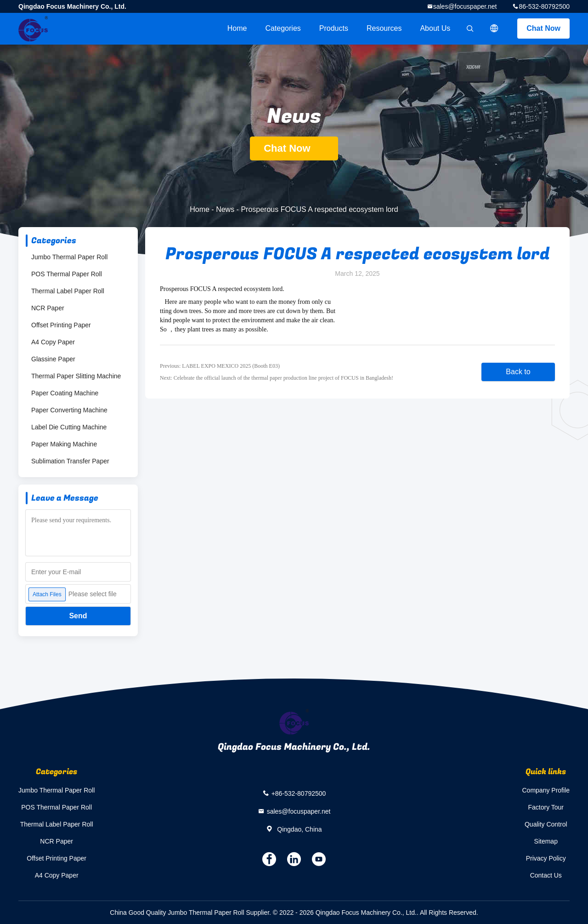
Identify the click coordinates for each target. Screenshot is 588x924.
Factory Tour (546, 807)
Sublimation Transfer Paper (70, 461)
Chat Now (543, 28)
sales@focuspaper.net (465, 6)
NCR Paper (48, 308)
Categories (283, 28)
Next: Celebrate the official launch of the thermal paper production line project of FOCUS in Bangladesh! (277, 378)
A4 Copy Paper (53, 342)
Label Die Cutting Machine (69, 427)
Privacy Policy (546, 858)
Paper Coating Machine (65, 393)
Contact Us (546, 875)
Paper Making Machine (64, 444)
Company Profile (546, 790)
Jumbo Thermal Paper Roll (69, 257)
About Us (435, 28)
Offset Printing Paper (61, 325)
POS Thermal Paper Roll (67, 274)
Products (334, 28)
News (225, 209)
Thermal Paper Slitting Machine (76, 376)
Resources (384, 28)
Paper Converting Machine (69, 410)
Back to (518, 372)
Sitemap (546, 841)
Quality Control (546, 824)
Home (237, 28)
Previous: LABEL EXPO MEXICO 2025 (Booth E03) (220, 366)
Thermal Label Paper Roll (68, 291)
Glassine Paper (53, 359)
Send (78, 616)
